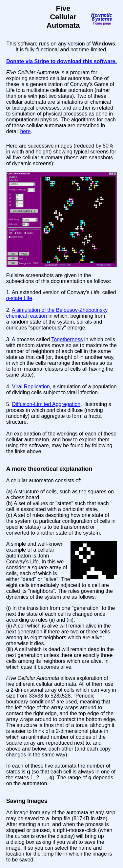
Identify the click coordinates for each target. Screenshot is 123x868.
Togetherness (67, 339)
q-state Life (19, 298)
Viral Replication (31, 387)
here (25, 131)
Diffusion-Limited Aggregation (46, 404)
